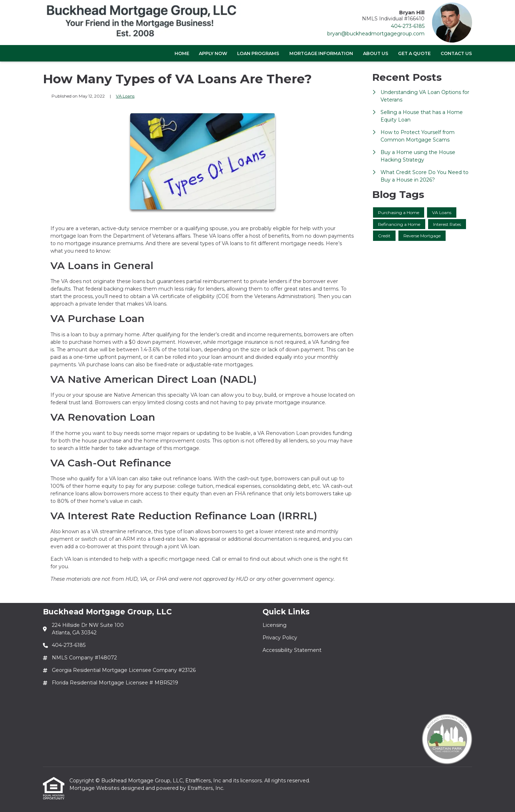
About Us (376, 53)
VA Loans (125, 96)
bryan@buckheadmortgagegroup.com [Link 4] (376, 34)
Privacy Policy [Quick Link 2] (280, 638)
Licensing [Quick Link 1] (274, 625)
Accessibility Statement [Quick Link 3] (292, 650)
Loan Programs (258, 53)
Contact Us (456, 53)
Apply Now (213, 53)
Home (182, 53)
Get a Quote (414, 53)
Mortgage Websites (95, 788)
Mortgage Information (321, 53)
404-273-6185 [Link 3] (408, 26)
